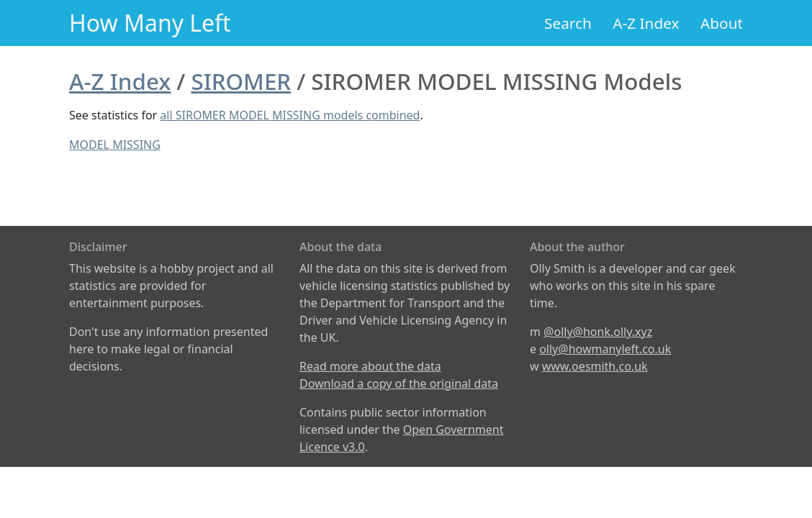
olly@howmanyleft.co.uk (605, 349)
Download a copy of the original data (399, 383)
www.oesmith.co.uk (595, 366)
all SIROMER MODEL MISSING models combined (290, 115)
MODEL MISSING (115, 145)
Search (568, 23)
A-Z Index (646, 23)
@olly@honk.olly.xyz (598, 332)
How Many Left (150, 23)
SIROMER (241, 81)
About (722, 23)
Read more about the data (370, 366)
